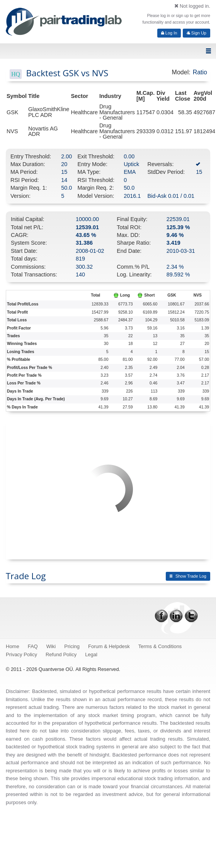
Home (13, 646)
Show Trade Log (188, 576)
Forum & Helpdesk (109, 646)
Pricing (72, 646)
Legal (91, 654)
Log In (169, 33)
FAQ (33, 646)
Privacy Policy (21, 654)
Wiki (51, 646)
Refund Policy (61, 654)
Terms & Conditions (160, 646)
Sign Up (196, 33)
